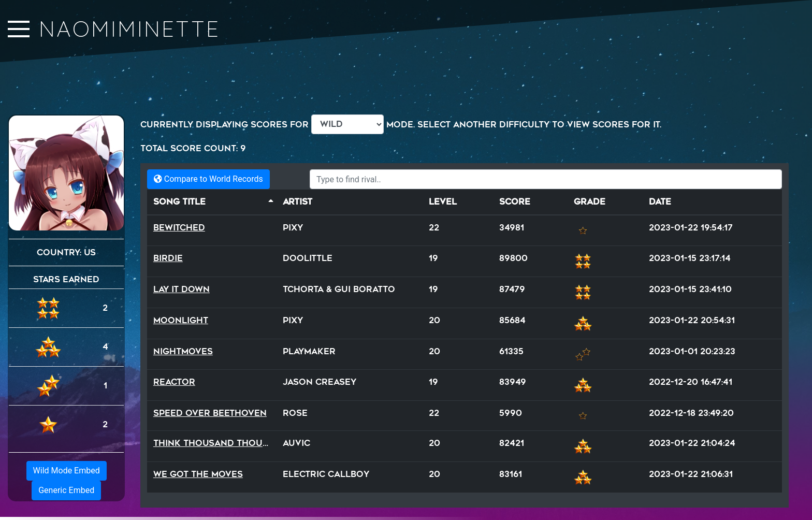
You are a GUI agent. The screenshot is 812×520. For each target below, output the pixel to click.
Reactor (174, 382)
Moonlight (181, 320)
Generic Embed (66, 490)
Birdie (168, 258)
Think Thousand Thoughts (220, 443)
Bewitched (179, 228)
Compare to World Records (208, 179)
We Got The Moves (198, 474)
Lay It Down (182, 289)
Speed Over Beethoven (210, 413)
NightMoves (183, 351)
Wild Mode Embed (67, 471)
